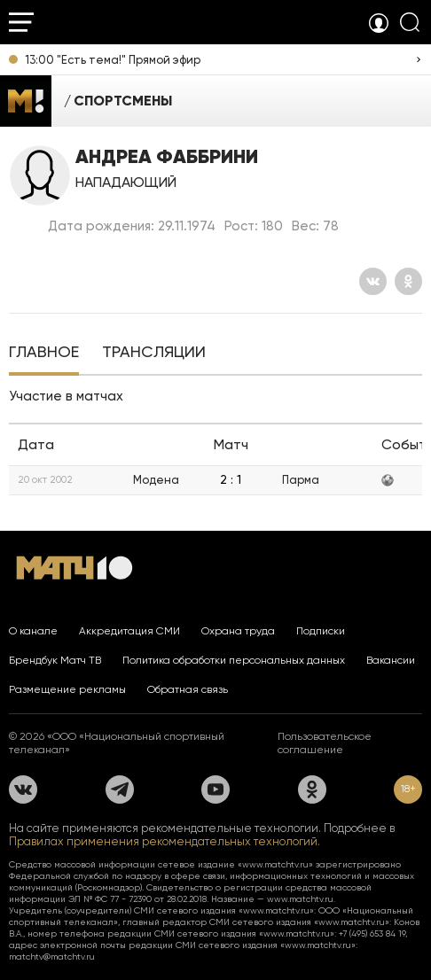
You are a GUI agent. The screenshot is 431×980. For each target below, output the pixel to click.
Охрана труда (238, 631)
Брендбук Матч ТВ (55, 660)
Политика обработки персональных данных (234, 660)
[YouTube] (215, 789)
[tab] (44, 354)
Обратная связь (188, 689)
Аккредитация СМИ (129, 631)
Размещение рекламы (67, 689)
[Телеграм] (120, 789)
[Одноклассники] (408, 281)
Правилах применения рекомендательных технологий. (165, 841)
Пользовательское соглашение (325, 743)
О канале (33, 631)
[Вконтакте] (373, 281)
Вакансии (391, 660)
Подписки (321, 631)
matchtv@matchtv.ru (52, 957)
